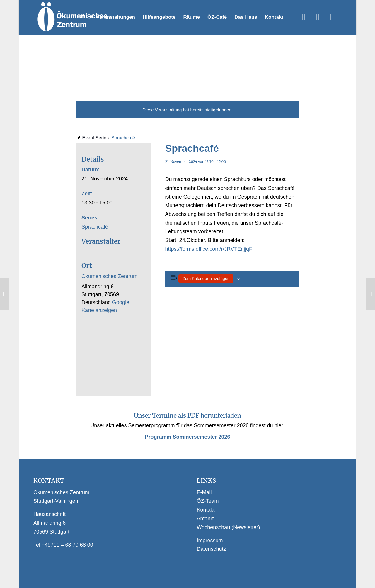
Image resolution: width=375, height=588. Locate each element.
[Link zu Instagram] (318, 17)
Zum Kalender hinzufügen (206, 279)
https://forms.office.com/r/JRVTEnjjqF (209, 249)
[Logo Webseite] (72, 17)
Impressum (210, 541)
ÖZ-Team (208, 501)
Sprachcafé (95, 227)
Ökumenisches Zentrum (109, 276)
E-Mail (204, 492)
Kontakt (206, 510)
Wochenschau (214, 527)
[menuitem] (116, 17)
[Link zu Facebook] (304, 17)
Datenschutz (212, 549)
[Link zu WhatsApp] (332, 17)
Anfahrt (205, 519)
